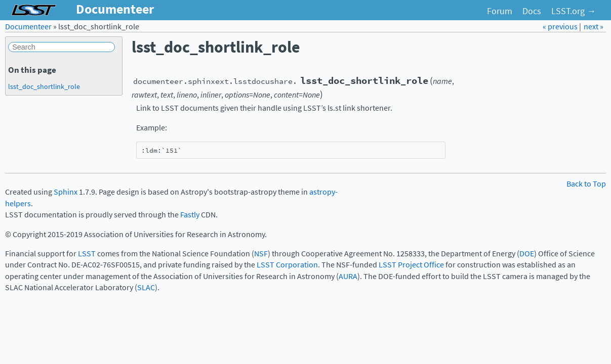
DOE (527, 254)
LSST (87, 254)
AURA (348, 276)
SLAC (146, 287)
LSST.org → (574, 11)
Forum (500, 11)
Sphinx (66, 192)
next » (594, 27)
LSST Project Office (411, 265)
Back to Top (586, 184)
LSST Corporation (287, 265)
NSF (261, 254)
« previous (561, 27)
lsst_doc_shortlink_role (44, 86)
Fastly (190, 215)
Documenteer (28, 27)
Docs (532, 11)
